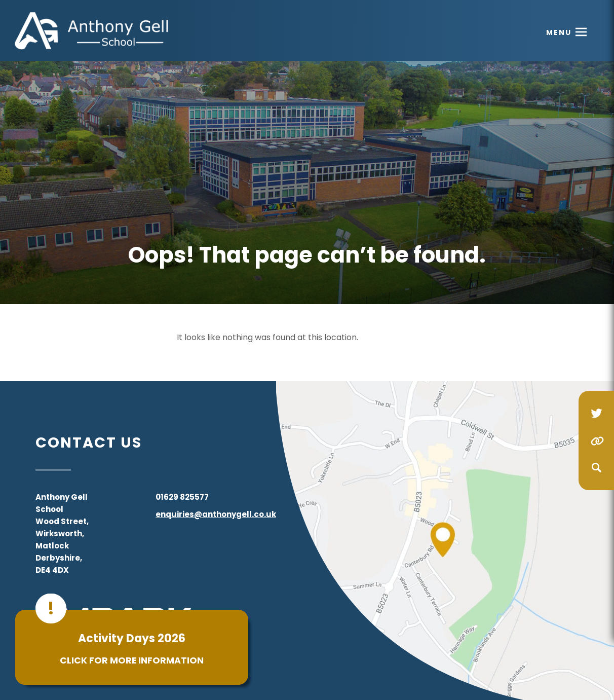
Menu (559, 32)
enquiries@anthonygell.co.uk (216, 514)
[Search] (596, 468)
